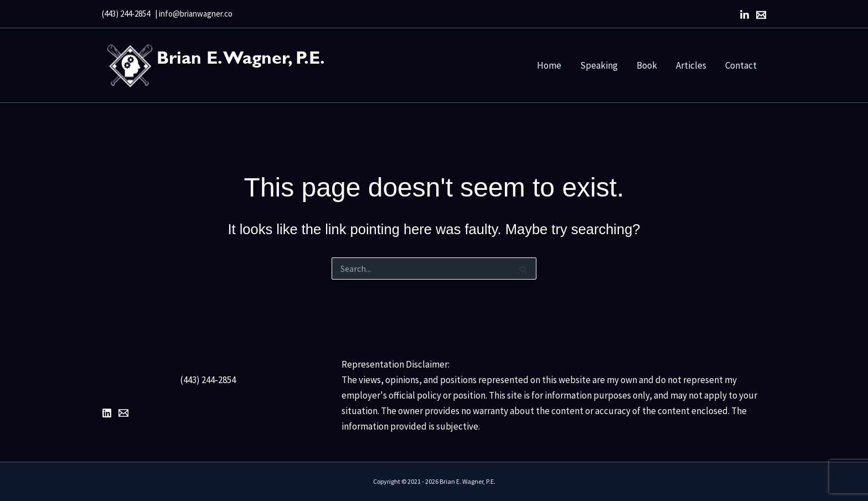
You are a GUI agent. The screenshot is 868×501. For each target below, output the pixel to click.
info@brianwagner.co (196, 14)
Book (647, 65)
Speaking (599, 65)
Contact (741, 65)
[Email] (761, 15)
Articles (691, 65)
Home (549, 65)
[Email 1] (123, 413)
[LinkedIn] (745, 15)
